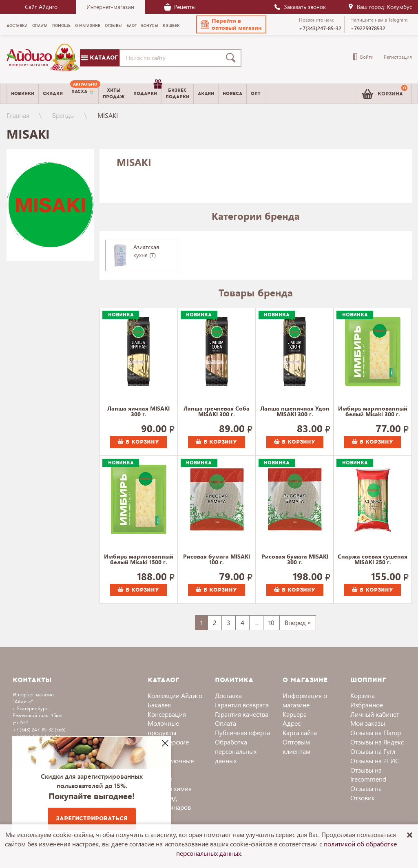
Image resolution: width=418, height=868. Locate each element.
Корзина (363, 695)
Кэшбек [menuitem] (171, 26)
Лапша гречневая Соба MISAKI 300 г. (217, 412)
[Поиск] (232, 58)
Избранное (367, 705)
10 (271, 622)
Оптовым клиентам (296, 747)
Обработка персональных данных (236, 751)
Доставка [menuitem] (17, 26)
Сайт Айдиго (41, 7)
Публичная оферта (242, 732)
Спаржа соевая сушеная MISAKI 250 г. (373, 560)
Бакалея (159, 705)
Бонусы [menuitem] (150, 26)
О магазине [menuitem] (88, 26)
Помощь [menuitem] (61, 26)
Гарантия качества (242, 714)
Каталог (100, 58)
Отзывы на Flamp (376, 732)
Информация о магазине (305, 700)
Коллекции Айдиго (175, 695)
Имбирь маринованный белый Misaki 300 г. (373, 412)
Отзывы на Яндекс (377, 742)
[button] (231, 24)
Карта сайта (300, 732)
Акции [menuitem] (206, 94)
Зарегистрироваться (92, 818)
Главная (18, 115)
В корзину (138, 442)
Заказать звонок (300, 7)
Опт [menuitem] (256, 94)
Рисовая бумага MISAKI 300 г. (295, 560)
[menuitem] (83, 94)
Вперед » (298, 622)
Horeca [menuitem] (232, 94)
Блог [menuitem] (132, 26)
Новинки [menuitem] (23, 94)
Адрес (292, 723)
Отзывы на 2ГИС (375, 761)
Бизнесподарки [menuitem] (177, 93)
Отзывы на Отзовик (366, 793)
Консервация (167, 714)
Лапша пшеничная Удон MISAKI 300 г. (295, 412)
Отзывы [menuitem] (113, 26)
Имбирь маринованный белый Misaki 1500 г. (139, 560)
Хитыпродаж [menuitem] (114, 93)
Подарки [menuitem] (147, 91)
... (256, 622)
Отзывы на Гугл (373, 751)
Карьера (295, 714)
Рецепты (180, 7)
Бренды (63, 115)
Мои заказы (368, 723)
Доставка (228, 695)
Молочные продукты (163, 728)
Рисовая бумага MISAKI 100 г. (217, 560)
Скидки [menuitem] (53, 94)
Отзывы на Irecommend (368, 775)
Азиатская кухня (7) (146, 251)
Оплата (226, 723)
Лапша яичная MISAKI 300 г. (138, 412)
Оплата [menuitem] (40, 26)
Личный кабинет (375, 714)
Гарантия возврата (242, 705)
